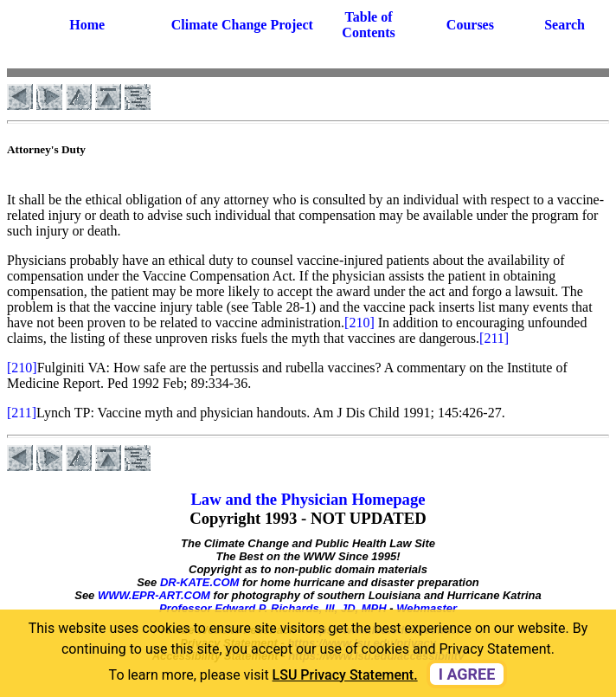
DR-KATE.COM (199, 582)
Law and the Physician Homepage (308, 499)
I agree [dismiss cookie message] (467, 674)
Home (87, 25)
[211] (494, 338)
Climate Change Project (242, 25)
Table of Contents (368, 25)
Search (565, 25)
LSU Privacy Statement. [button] (345, 675)
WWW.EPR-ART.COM (154, 595)
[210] (359, 323)
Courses (470, 25)
